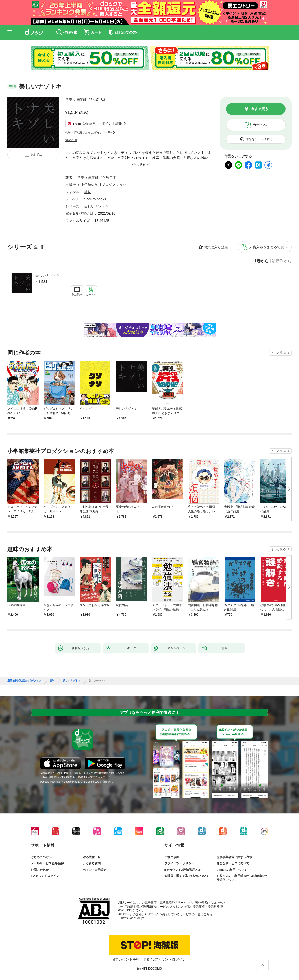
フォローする (103, 100)
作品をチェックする (259, 139)
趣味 (88, 192)
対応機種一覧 (92, 857)
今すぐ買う (260, 109)
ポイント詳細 (112, 123)
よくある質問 (92, 863)
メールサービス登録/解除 (47, 863)
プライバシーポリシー (179, 863)
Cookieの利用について (232, 870)
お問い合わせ (40, 870)
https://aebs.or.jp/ (133, 918)
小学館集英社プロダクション (103, 185)
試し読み (37, 155)
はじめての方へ (41, 857)
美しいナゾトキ (48, 275)
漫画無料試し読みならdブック (24, 681)
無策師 (82, 100)
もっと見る (278, 353)
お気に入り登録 (216, 247)
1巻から (261, 261)
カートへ (260, 125)
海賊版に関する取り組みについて (187, 876)
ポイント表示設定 (95, 870)
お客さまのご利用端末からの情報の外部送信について (242, 878)
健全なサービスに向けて (233, 863)
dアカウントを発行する (132, 959)
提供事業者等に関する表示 (234, 857)
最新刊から (282, 261)
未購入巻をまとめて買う (268, 247)
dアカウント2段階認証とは (183, 870)
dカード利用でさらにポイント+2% (89, 132)
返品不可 (71, 140)
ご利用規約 (172, 857)
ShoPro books (95, 199)
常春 (69, 100)
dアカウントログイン (45, 876)
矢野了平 (109, 178)
